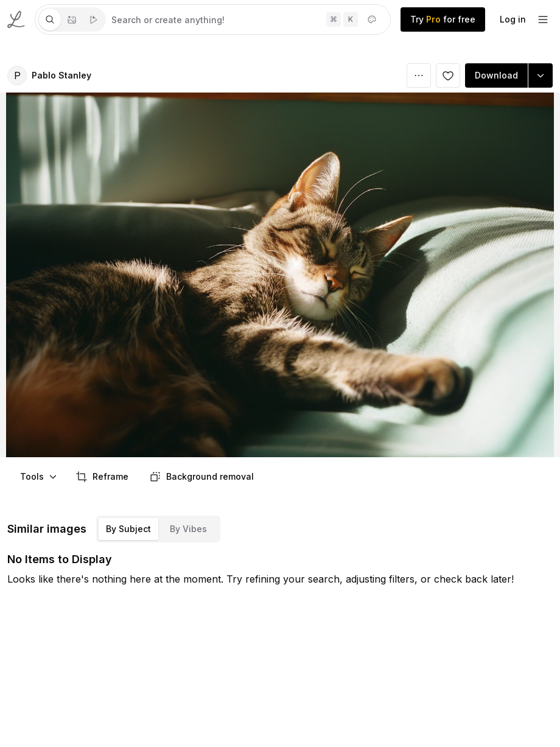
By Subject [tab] (128, 529)
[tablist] (72, 19)
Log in (513, 19)
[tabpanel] (248, 19)
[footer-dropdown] (543, 19)
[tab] (50, 19)
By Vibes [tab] (188, 529)
